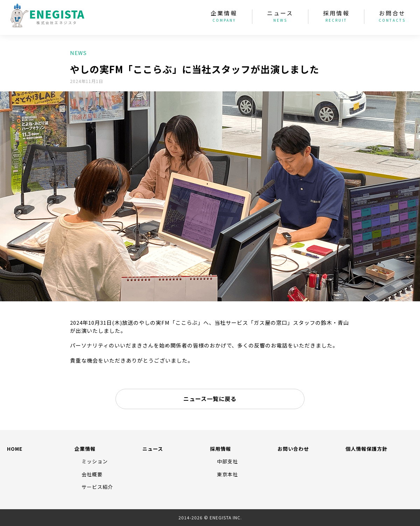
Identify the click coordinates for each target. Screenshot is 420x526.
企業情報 (224, 17)
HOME (15, 449)
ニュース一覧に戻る (210, 399)
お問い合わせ (293, 449)
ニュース (280, 17)
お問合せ (392, 17)
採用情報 (336, 17)
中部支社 (227, 461)
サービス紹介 (97, 487)
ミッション (95, 461)
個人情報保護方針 (366, 449)
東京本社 (227, 474)
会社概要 (92, 474)
